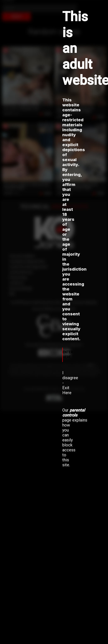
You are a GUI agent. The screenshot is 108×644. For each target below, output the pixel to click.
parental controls (74, 413)
